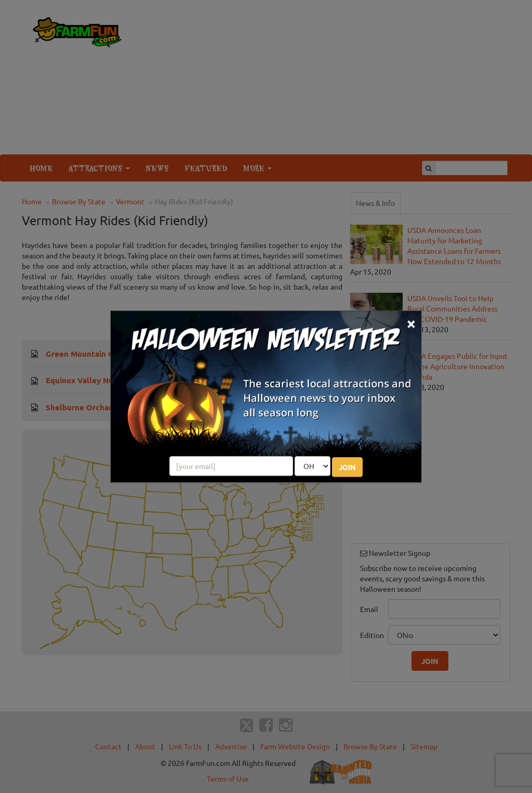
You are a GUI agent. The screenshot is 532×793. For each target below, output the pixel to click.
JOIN (347, 467)
